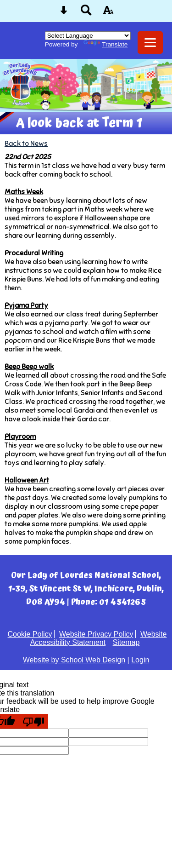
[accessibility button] (108, 13)
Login (140, 660)
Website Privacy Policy (96, 634)
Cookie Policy (30, 634)
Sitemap (126, 642)
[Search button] (86, 13)
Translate (105, 44)
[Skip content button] (64, 13)
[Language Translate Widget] (88, 36)
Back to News (26, 143)
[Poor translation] (33, 721)
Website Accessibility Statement (99, 638)
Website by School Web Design (74, 660)
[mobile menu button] (150, 43)
